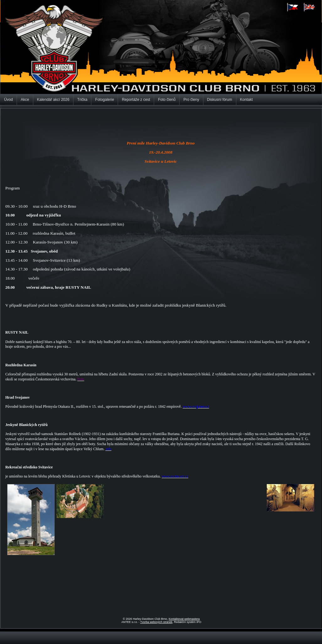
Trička (82, 100)
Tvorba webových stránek (156, 622)
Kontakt (247, 100)
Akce (25, 100)
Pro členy (191, 100)
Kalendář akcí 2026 (53, 100)
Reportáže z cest (136, 100)
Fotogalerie (105, 100)
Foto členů (167, 100)
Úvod (8, 100)
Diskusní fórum (220, 100)
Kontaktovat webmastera (184, 619)
